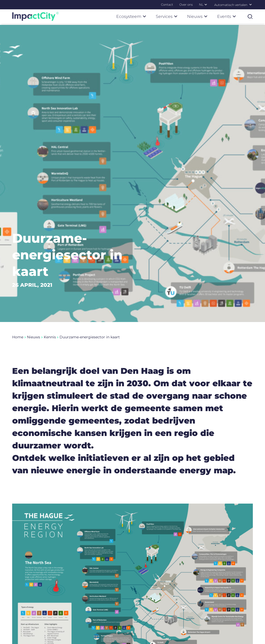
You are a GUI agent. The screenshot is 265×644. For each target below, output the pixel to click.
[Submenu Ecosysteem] (144, 16)
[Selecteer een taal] (251, 4)
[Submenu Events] (234, 16)
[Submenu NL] (206, 4)
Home (18, 351)
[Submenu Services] (176, 16)
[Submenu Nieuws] (206, 16)
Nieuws (34, 351)
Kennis (50, 351)
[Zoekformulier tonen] (250, 17)
